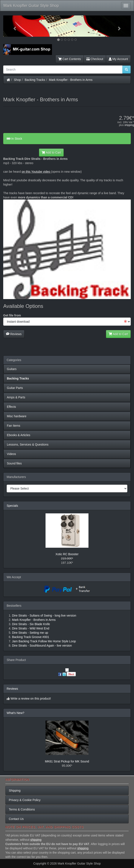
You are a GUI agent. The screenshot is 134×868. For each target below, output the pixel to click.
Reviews (14, 334)
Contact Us (16, 819)
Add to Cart (51, 153)
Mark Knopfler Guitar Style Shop (31, 6)
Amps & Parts (16, 397)
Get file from (12, 315)
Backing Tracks (35, 80)
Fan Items (14, 426)
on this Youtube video (36, 172)
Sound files (14, 463)
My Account (118, 59)
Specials (12, 506)
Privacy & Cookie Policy (25, 800)
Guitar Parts (15, 388)
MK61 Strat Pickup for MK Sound (67, 761)
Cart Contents (70, 59)
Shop (18, 80)
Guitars (12, 369)
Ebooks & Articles (19, 435)
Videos (11, 454)
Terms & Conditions (22, 809)
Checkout (95, 59)
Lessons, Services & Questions (28, 445)
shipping (129, 125)
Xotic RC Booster (67, 554)
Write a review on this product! (31, 699)
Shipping (15, 791)
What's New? (15, 713)
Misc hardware (17, 416)
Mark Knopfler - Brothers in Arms (71, 80)
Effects (11, 407)
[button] (13, 26)
